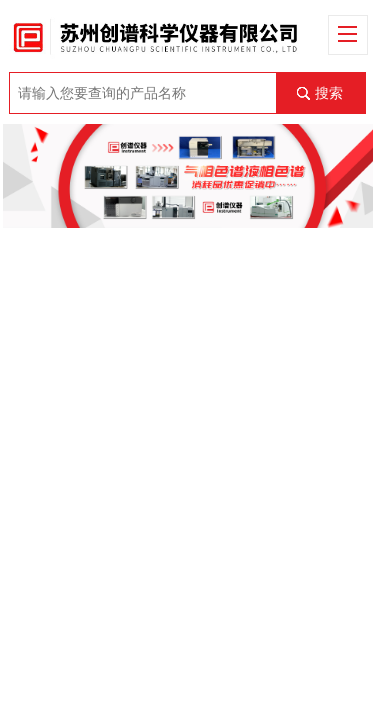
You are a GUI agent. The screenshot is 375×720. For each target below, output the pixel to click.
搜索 (329, 93)
